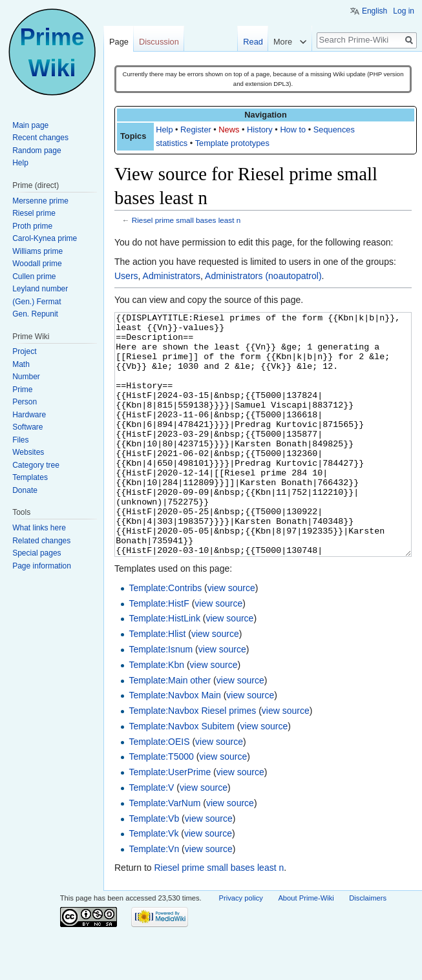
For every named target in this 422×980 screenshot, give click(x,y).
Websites (28, 452)
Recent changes (40, 138)
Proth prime (32, 226)
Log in (404, 11)
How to (293, 130)
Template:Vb (154, 867)
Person (25, 402)
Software (27, 427)
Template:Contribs (165, 636)
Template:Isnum (161, 698)
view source (231, 636)
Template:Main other (170, 729)
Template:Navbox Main (174, 744)
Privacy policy (241, 946)
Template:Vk (153, 882)
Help (164, 130)
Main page (30, 125)
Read (253, 42)
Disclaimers (368, 946)
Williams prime (37, 251)
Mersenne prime (40, 201)
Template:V (151, 836)
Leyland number (40, 289)
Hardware (29, 415)
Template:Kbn (156, 713)
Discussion (159, 42)
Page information (42, 566)
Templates (30, 477)
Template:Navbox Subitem (181, 775)
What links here (39, 528)
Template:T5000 (161, 805)
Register (196, 130)
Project (24, 351)
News (229, 130)
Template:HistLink (164, 667)
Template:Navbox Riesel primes (192, 759)
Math (21, 364)
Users (126, 276)
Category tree (36, 465)
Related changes (41, 541)
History (260, 130)
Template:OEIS (159, 790)
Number (26, 377)
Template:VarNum (164, 851)
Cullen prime (34, 276)
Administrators (172, 276)
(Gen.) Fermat (37, 302)
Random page (37, 151)
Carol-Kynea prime (45, 238)
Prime (22, 390)
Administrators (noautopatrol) (263, 276)
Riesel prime (34, 213)
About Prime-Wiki (306, 946)
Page (119, 42)
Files (20, 440)
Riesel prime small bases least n (186, 220)
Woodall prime (37, 264)
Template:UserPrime (170, 820)
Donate (25, 490)
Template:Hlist (157, 682)
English (375, 11)
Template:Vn (154, 897)
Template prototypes (232, 143)
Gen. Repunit (35, 314)
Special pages (37, 553)
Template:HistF (159, 652)
